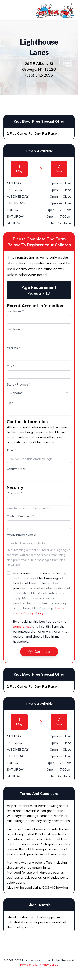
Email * (12, 450)
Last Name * (15, 329)
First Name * (15, 311)
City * (11, 366)
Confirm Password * (20, 516)
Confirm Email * (17, 469)
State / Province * (19, 384)
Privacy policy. (48, 965)
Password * (15, 493)
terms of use (22, 626)
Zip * (10, 403)
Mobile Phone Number (22, 535)
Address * (14, 348)
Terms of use (28, 965)
